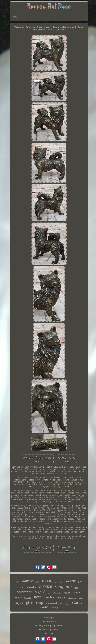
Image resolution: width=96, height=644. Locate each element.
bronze (46, 586)
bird (22, 588)
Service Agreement (49, 630)
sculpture (63, 586)
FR (52, 634)
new (37, 597)
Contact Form (49, 622)
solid (37, 582)
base (18, 582)
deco (46, 580)
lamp (39, 603)
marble (44, 607)
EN (46, 634)
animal (81, 598)
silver (67, 604)
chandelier (57, 593)
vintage (18, 598)
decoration (24, 592)
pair (80, 582)
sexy (55, 607)
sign (49, 593)
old (61, 604)
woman (77, 592)
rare (76, 588)
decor (71, 581)
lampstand (51, 603)
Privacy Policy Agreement (49, 626)
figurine (49, 597)
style (19, 602)
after (55, 582)
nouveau (61, 598)
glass (30, 603)
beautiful (28, 598)
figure (61, 582)
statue (77, 602)
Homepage (49, 618)
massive (32, 587)
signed (40, 592)
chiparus (72, 598)
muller (67, 593)
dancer (27, 581)
